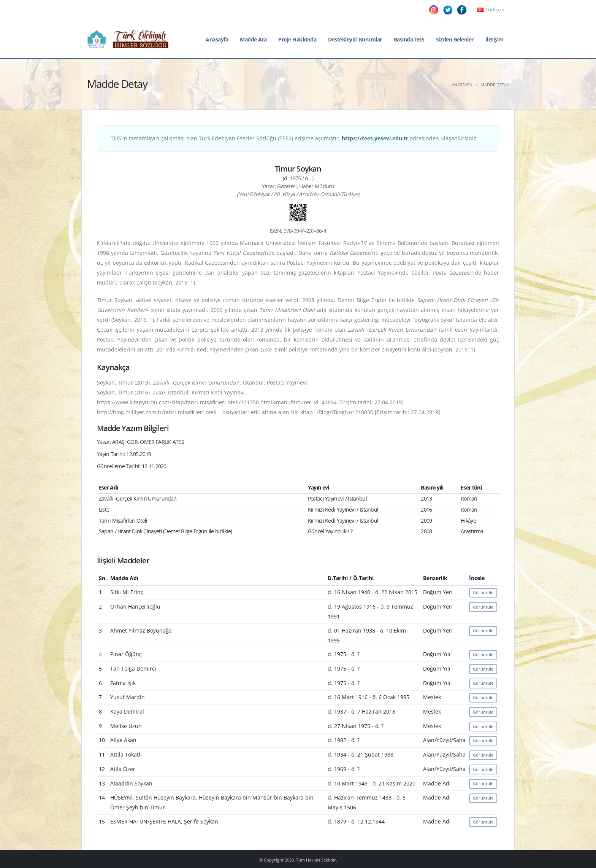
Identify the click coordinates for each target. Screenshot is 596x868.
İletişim (495, 39)
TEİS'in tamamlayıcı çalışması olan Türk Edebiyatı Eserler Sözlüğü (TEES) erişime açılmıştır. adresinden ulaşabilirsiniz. (294, 138)
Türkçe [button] (491, 10)
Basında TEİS (409, 39)
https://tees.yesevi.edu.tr (375, 138)
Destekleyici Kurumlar (355, 39)
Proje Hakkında (297, 39)
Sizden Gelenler (455, 39)
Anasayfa (217, 39)
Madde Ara (253, 39)
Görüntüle (483, 592)
